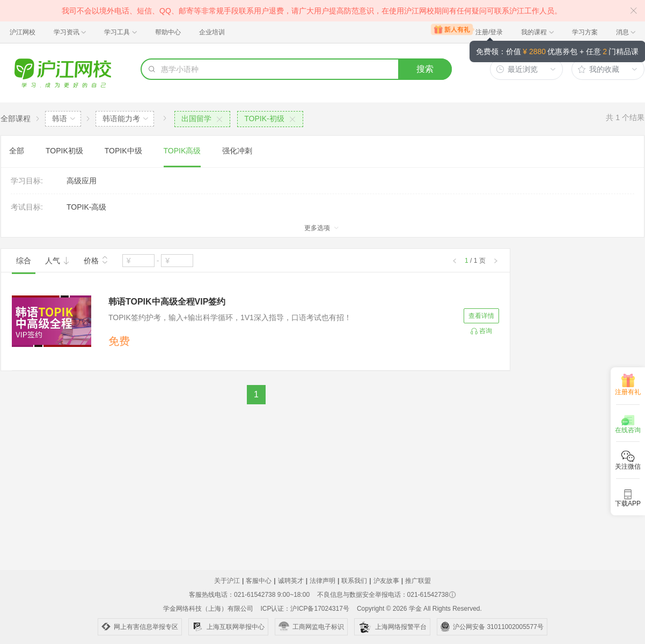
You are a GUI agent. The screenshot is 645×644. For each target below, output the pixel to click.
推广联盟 (418, 581)
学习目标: (27, 181)
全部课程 (16, 119)
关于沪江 (227, 581)
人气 (57, 261)
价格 (96, 260)
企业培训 (212, 32)
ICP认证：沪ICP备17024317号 (305, 609)
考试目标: (27, 207)
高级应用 (82, 181)
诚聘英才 (291, 581)
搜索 (425, 69)
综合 (24, 261)
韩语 (60, 119)
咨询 (486, 331)
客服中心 (259, 581)
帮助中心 (168, 32)
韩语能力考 (121, 119)
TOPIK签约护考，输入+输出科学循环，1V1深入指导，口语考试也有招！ (230, 317)
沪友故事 (386, 581)
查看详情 (481, 316)
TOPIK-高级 (86, 207)
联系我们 (354, 581)
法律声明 (322, 581)
